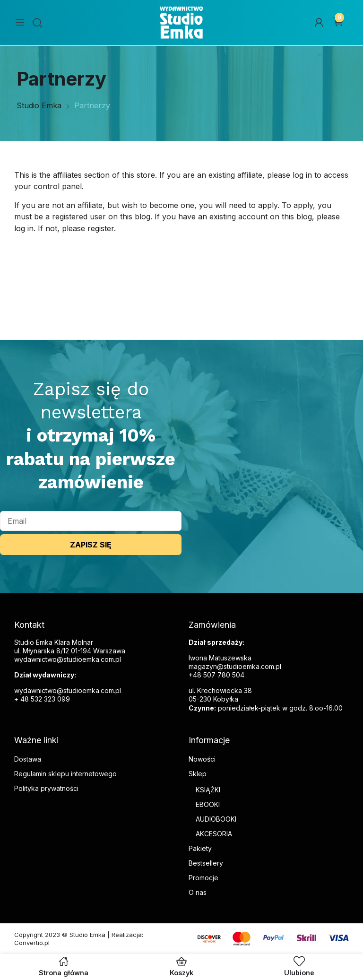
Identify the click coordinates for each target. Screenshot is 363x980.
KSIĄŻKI (208, 790)
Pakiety (200, 848)
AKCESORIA (214, 834)
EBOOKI (208, 804)
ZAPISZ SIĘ (91, 545)
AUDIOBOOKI (216, 819)
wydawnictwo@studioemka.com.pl (68, 690)
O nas (198, 892)
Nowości (202, 759)
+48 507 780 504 (216, 675)
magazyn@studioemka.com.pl (235, 666)
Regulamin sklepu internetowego (65, 774)
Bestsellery (206, 863)
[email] (91, 521)
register (101, 228)
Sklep (198, 774)
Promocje (203, 878)
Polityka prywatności (46, 788)
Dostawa (28, 759)
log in (302, 175)
